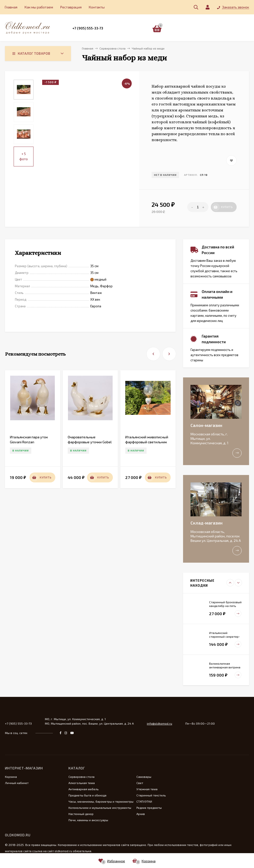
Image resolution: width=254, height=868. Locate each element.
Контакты (97, 7)
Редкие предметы (149, 808)
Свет (140, 783)
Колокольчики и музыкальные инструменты (100, 808)
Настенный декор (81, 814)
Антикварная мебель (83, 789)
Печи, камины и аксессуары (88, 820)
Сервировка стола (81, 777)
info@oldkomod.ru (159, 723)
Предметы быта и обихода (87, 795)
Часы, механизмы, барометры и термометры (101, 801)
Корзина (11, 777)
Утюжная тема (147, 789)
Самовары (144, 777)
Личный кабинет (17, 783)
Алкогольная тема (82, 783)
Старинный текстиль (151, 795)
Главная (11, 7)
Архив (141, 814)
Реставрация (71, 7)
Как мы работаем (39, 7)
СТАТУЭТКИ (144, 801)
